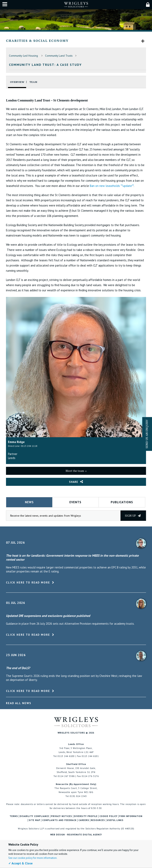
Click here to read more (28, 582)
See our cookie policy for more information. (33, 858)
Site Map (35, 820)
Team (33, 82)
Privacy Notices (62, 816)
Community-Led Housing (24, 56)
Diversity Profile (86, 816)
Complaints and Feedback (59, 820)
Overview (17, 82)
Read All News (19, 703)
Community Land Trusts (59, 56)
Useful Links (115, 820)
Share (74, 482)
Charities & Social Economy (37, 41)
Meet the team (75, 471)
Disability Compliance (34, 816)
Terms (14, 816)
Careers (84, 820)
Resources (98, 820)
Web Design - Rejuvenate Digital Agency (76, 835)
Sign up (133, 516)
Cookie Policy (109, 816)
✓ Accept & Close (20, 863)
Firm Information (131, 816)
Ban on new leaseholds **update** (112, 186)
